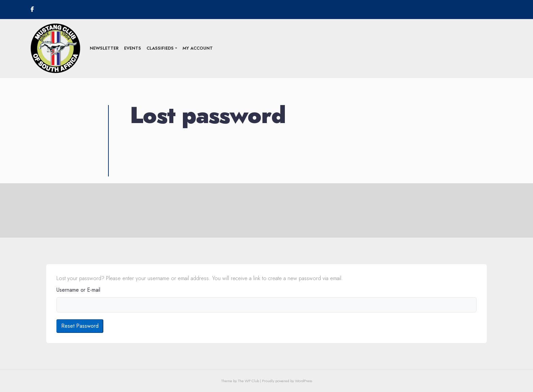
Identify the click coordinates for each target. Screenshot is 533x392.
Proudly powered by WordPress (287, 381)
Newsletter (104, 48)
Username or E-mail (78, 290)
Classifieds (160, 48)
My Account (198, 48)
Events (133, 48)
